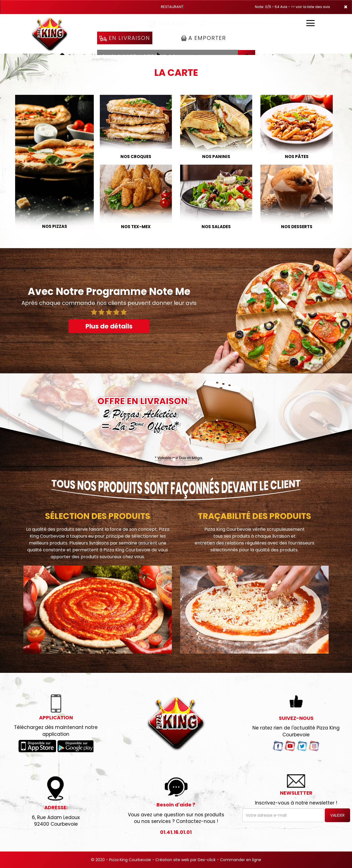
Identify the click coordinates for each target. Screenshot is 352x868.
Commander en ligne (241, 860)
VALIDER (337, 815)
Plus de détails (109, 326)
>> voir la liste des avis (310, 7)
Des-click (207, 860)
